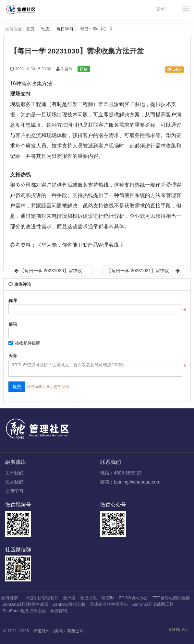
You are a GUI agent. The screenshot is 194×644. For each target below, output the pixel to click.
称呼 (13, 301)
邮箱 (13, 324)
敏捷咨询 (59, 611)
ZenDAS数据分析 (69, 604)
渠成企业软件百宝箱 (109, 604)
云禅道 (69, 598)
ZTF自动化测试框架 (171, 598)
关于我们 (14, 473)
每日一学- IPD (93, 29)
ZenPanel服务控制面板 (24, 611)
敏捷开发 (89, 598)
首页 (30, 29)
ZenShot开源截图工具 (153, 604)
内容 (13, 356)
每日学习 (65, 29)
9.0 (178, 630)
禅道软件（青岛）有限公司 (59, 631)
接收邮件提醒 (24, 343)
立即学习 (14, 491)
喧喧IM (108, 598)
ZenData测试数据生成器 (25, 604)
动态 (45, 29)
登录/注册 (165, 9)
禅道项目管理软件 (42, 598)
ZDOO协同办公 (134, 598)
